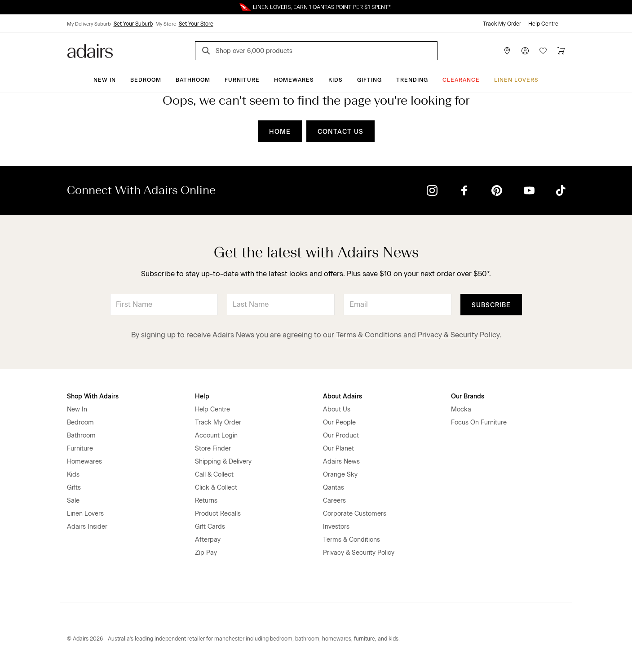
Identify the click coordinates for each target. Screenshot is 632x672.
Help (202, 396)
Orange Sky (340, 475)
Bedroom (146, 80)
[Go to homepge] (90, 50)
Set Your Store (196, 24)
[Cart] (561, 51)
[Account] (525, 51)
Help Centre (543, 24)
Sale (73, 501)
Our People (339, 422)
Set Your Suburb (133, 24)
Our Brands (468, 396)
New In (105, 80)
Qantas (334, 488)
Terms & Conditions (369, 335)
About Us (337, 409)
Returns (206, 501)
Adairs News (341, 462)
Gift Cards (210, 527)
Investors (336, 527)
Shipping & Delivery (223, 462)
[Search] (208, 52)
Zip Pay (206, 553)
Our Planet (338, 449)
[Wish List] (543, 51)
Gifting (369, 80)
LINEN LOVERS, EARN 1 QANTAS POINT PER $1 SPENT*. (322, 7)
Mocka (461, 409)
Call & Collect (214, 475)
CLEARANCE (461, 80)
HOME (280, 132)
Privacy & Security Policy (459, 335)
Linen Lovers (516, 80)
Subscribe (491, 305)
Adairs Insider (87, 527)
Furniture (242, 80)
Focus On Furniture (479, 422)
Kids (336, 80)
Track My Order (502, 24)
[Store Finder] (507, 51)
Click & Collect (216, 488)
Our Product (341, 435)
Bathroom (193, 80)
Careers (334, 501)
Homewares (294, 80)
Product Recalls (218, 514)
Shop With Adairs (93, 396)
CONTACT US (340, 132)
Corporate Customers (355, 514)
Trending (412, 80)
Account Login (216, 435)
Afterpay (208, 540)
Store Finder (213, 449)
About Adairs (343, 396)
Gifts (74, 488)
